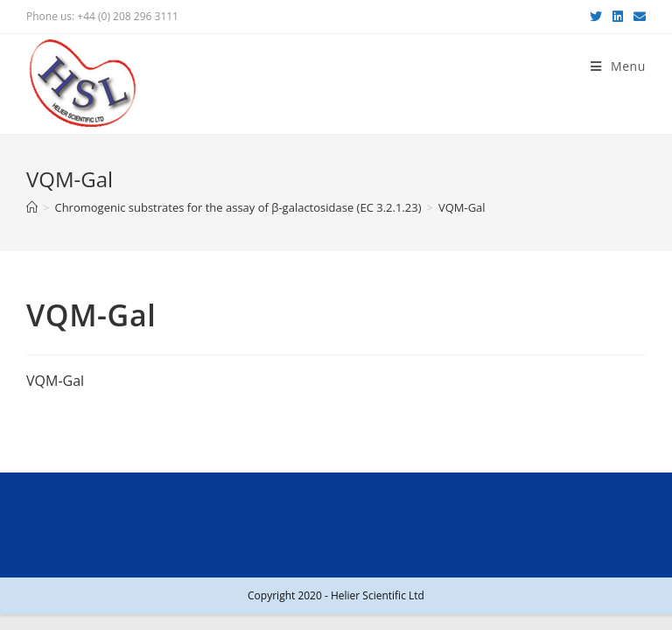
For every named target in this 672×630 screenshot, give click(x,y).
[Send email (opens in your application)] (637, 17)
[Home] (32, 207)
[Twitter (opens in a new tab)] (596, 17)
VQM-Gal (55, 381)
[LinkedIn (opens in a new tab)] (618, 17)
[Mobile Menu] (618, 66)
